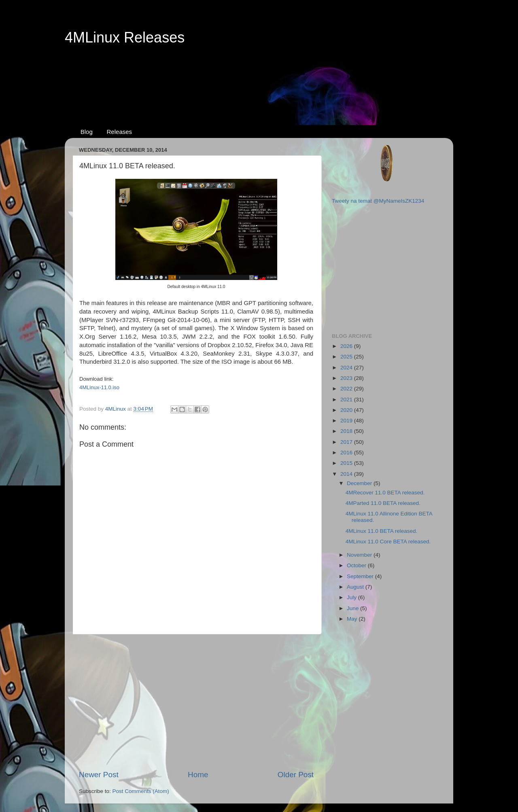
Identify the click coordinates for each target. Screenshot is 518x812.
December (360, 483)
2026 (347, 346)
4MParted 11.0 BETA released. (383, 503)
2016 (347, 453)
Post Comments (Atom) (141, 791)
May (353, 619)
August (356, 587)
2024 (347, 368)
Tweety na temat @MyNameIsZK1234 (378, 201)
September (361, 576)
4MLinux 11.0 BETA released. (382, 531)
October (357, 565)
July (352, 597)
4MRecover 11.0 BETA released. (385, 493)
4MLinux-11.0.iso (99, 387)
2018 (347, 431)
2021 (347, 400)
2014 (347, 474)
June (353, 608)
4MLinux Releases (125, 37)
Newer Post (99, 775)
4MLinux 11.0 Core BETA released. (388, 542)
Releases (120, 132)
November (360, 555)
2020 (347, 410)
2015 (347, 463)
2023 (347, 378)
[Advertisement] (259, 77)
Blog (87, 132)
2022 (347, 389)
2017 (347, 442)
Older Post (296, 775)
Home (198, 775)
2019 (347, 421)
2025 (347, 357)
